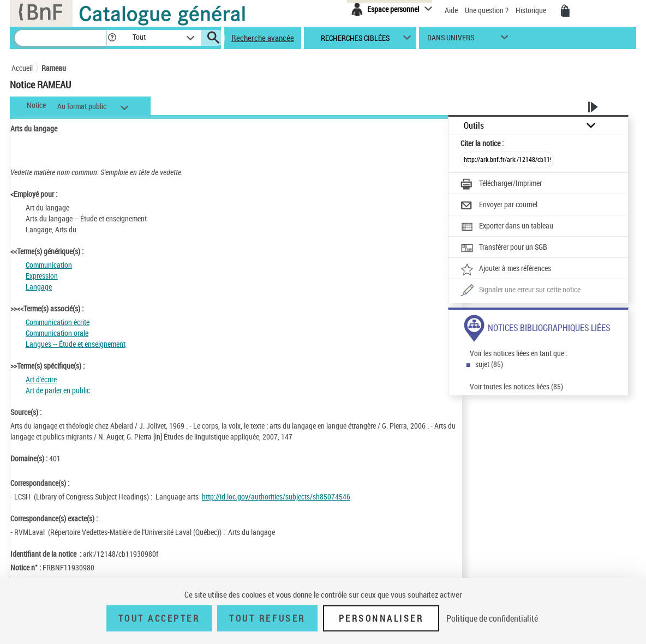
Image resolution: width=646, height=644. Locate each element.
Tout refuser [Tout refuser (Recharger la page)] (267, 618)
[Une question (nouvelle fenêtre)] (521, 291)
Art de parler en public (58, 390)
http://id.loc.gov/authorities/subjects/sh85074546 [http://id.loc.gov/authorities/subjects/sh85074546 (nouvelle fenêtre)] (276, 496)
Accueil (22, 68)
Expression (42, 276)
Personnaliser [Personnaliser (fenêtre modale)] (381, 618)
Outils (474, 126)
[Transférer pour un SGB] (504, 248)
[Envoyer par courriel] (499, 206)
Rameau (54, 68)
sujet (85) (489, 364)
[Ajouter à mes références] (506, 269)
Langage (39, 287)
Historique (532, 10)
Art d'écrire (41, 379)
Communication (49, 265)
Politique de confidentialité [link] (492, 618)
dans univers (451, 40)
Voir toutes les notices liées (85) (516, 386)
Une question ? (487, 10)
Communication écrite (58, 322)
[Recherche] (61, 38)
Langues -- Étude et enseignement (76, 344)
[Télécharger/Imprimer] (501, 184)
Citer (482, 143)
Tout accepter (159, 618)
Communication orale (57, 333)
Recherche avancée (263, 38)
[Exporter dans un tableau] (507, 227)
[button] (112, 38)
